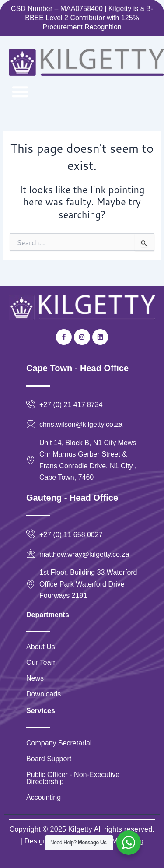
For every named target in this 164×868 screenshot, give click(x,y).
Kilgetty (80, 829)
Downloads (44, 694)
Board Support (49, 759)
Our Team (42, 662)
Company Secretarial (59, 743)
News (35, 678)
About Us (41, 647)
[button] (20, 91)
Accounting (44, 797)
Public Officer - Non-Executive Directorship (73, 778)
